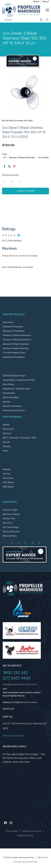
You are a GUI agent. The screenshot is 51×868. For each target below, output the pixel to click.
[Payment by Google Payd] (39, 543)
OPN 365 (34, 862)
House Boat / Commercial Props (19, 380)
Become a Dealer (11, 514)
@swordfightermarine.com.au (23, 702)
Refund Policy (10, 536)
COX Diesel (8, 482)
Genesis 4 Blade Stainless (16, 348)
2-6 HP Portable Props (14, 353)
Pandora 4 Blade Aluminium (17, 340)
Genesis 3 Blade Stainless (16, 344)
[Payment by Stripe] (26, 543)
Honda (6, 425)
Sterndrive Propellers (13, 331)
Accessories (9, 393)
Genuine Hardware (12, 406)
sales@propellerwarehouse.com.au (20, 684)
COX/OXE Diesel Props (14, 376)
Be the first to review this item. (18, 121)
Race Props (8, 384)
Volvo (5, 451)
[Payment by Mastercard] (19, 543)
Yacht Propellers (11, 397)
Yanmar (7, 474)
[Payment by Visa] (12, 543)
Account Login (10, 510)
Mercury (7, 433)
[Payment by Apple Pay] (32, 543)
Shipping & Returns (26, 835)
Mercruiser (8, 429)
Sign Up (46, 2)
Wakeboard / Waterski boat (16, 389)
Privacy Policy (12, 831)
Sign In (36, 2)
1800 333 (12, 673)
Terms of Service (11, 532)
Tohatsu (7, 446)
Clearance (8, 322)
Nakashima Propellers (14, 357)
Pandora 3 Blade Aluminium (17, 335)
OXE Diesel (8, 487)
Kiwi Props (8, 478)
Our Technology (11, 527)
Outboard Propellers (13, 327)
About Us (7, 523)
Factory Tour (9, 518)
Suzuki (6, 442)
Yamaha (7, 469)
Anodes (7, 402)
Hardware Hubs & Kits (14, 410)
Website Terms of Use (32, 831)
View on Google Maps (13, 736)
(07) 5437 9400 (17, 678)
